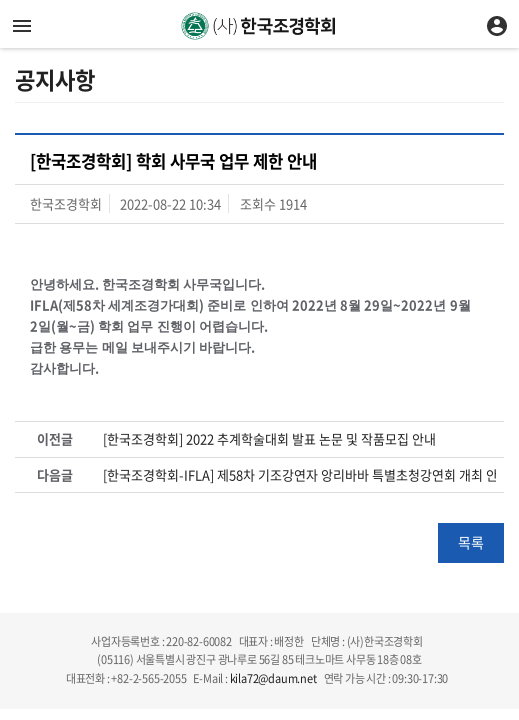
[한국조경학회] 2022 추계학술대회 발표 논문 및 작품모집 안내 (269, 439)
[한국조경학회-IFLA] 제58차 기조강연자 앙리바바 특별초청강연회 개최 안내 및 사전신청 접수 (299, 475)
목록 (471, 542)
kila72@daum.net (273, 678)
